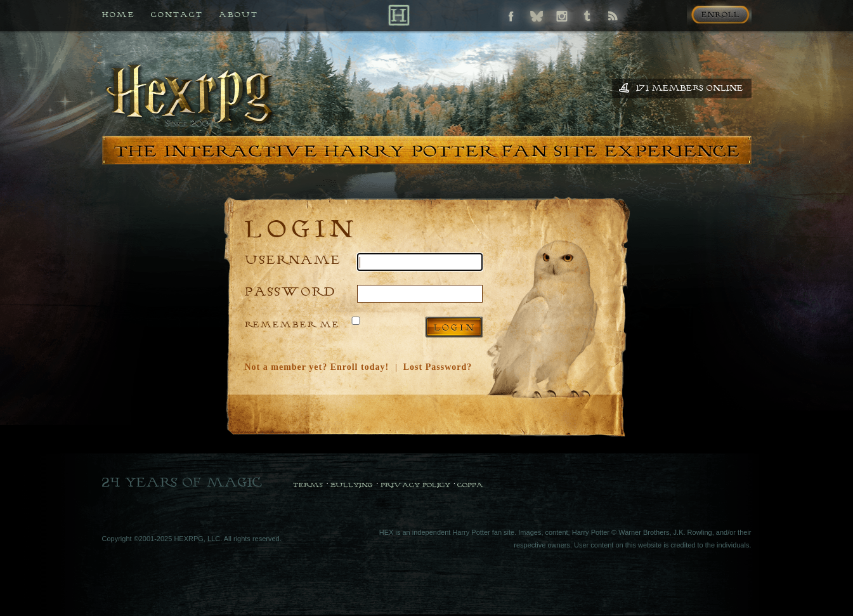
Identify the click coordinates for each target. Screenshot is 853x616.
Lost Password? (438, 367)
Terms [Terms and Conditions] (308, 485)
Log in (454, 327)
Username (293, 259)
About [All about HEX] (238, 14)
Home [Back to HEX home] (119, 14)
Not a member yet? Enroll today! (317, 367)
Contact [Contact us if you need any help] (177, 14)
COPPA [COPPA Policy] (470, 485)
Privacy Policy (415, 485)
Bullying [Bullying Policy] (352, 485)
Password (290, 291)
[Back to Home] (399, 15)
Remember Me (292, 324)
